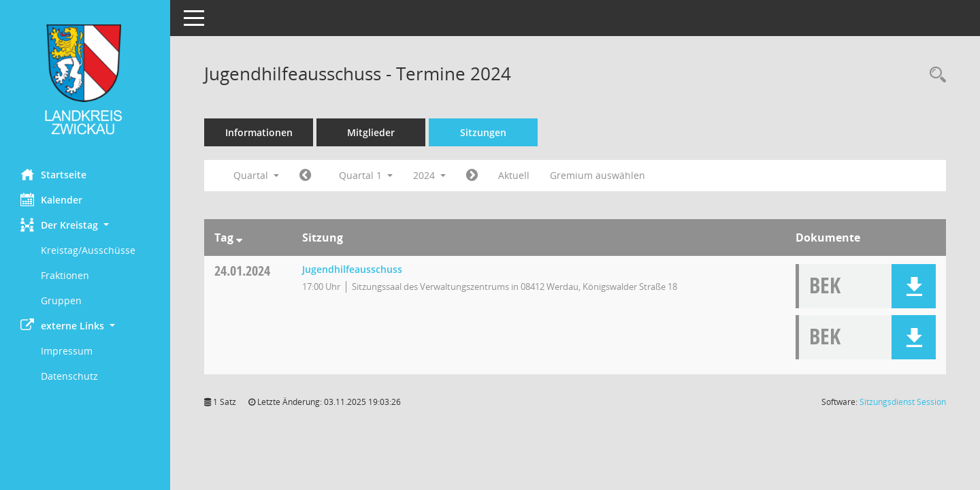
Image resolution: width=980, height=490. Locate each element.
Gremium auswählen (598, 175)
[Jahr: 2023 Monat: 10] (305, 176)
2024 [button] (429, 175)
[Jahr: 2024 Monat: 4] (472, 176)
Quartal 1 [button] (366, 175)
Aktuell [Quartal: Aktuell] (514, 175)
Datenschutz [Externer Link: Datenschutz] (69, 376)
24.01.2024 (242, 271)
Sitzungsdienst (903, 402)
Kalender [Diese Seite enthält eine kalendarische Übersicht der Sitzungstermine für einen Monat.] (51, 199)
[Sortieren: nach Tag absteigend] (239, 238)
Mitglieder (371, 132)
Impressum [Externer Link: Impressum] (67, 351)
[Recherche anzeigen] (934, 75)
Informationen (259, 132)
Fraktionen (65, 275)
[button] (85, 225)
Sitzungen (483, 132)
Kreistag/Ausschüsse (88, 250)
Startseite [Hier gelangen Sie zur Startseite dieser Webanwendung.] (53, 174)
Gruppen (61, 300)
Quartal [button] (256, 175)
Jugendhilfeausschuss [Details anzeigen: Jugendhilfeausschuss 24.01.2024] (352, 269)
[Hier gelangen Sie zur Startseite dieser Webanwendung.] (85, 79)
